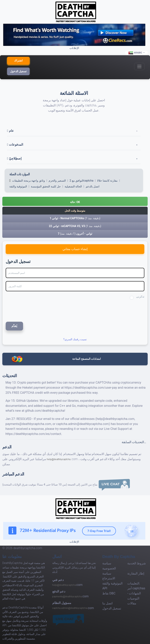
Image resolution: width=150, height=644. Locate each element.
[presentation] (32, 310)
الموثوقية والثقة (18, 186)
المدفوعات (15, 145)
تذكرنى (140, 297)
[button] (75, 201)
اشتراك (18, 61)
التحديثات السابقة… (134, 442)
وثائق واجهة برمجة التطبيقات (28, 181)
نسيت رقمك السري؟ (75, 339)
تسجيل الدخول (18, 71)
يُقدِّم (14, 326)
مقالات (132, 603)
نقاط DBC (109, 593)
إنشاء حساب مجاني (75, 249)
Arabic (136, 53)
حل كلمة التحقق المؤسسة (46, 186)
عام (10, 131)
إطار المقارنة (136, 573)
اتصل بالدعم (93, 186)
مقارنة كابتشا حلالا (107, 181)
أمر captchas (136, 588)
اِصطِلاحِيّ (14, 158)
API (105, 588)
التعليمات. (134, 583)
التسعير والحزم (57, 181)
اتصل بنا (107, 603)
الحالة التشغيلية (73, 186)
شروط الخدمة (137, 563)
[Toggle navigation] (139, 66)
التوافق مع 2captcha (81, 181)
